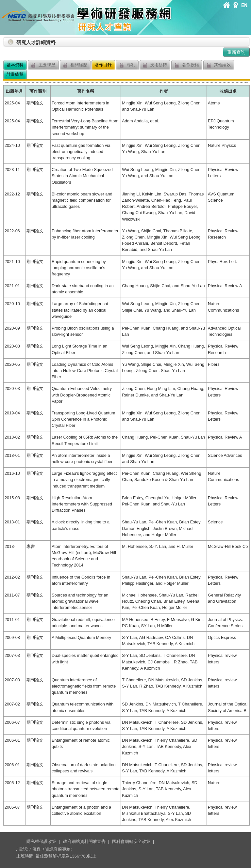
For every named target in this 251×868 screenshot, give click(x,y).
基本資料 (15, 65)
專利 (127, 65)
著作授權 (187, 65)
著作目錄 (103, 65)
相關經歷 (75, 65)
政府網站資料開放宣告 (84, 841)
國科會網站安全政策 (131, 841)
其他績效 (219, 65)
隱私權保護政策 (41, 841)
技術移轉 (155, 65)
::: (5, 40)
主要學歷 (43, 65)
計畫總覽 (15, 74)
